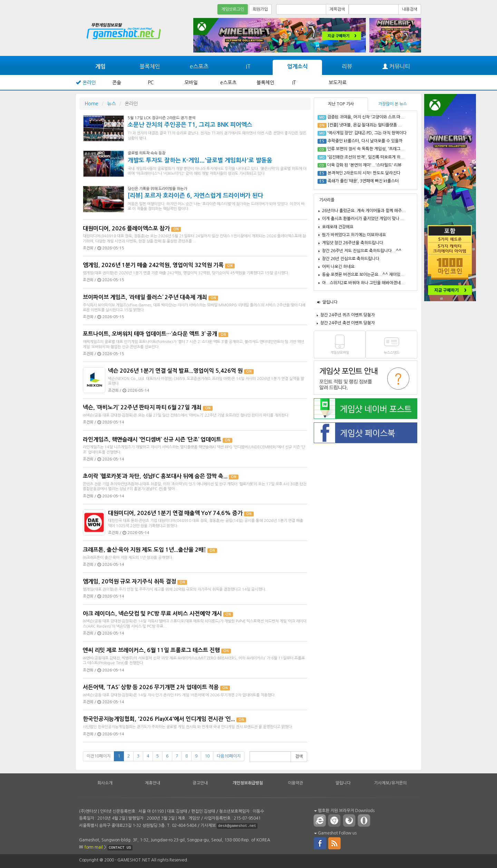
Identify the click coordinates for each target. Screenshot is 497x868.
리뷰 (347, 66)
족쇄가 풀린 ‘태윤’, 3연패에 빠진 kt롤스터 (363, 181)
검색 (299, 756)
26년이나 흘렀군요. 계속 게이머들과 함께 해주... (364, 211)
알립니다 (330, 302)
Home (91, 104)
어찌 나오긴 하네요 (338, 267)
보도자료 (338, 83)
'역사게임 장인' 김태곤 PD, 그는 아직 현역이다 (367, 133)
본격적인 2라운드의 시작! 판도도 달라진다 (364, 173)
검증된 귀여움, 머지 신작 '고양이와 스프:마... (366, 117)
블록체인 (150, 66)
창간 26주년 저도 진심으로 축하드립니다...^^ (362, 251)
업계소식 (298, 66)
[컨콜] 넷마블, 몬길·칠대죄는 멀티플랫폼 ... (365, 125)
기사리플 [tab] (327, 200)
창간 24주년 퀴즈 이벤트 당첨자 (348, 315)
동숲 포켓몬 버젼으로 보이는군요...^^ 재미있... (363, 275)
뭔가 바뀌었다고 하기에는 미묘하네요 (354, 235)
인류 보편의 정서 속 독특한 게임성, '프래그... (366, 149)
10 (207, 756)
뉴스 (111, 104)
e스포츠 (199, 66)
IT (248, 66)
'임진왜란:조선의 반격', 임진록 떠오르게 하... (366, 157)
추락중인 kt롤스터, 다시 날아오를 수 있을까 (365, 141)
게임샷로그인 (233, 9)
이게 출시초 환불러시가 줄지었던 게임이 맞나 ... (363, 219)
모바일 (191, 83)
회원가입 (260, 9)
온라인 (89, 83)
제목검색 (337, 9)
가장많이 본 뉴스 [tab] (393, 104)
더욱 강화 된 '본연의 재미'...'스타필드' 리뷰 (364, 165)
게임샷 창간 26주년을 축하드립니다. (353, 243)
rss (335, 843)
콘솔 (117, 83)
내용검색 (410, 9)
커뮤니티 (396, 66)
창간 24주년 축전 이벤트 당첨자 (348, 323)
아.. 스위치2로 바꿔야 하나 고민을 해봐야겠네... (363, 283)
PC (151, 83)
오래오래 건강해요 (338, 227)
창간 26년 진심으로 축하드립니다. (351, 259)
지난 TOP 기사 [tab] (341, 104)
